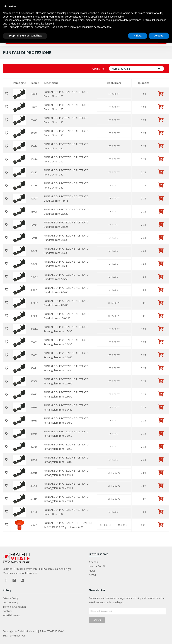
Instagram (14, 580)
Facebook (6, 580)
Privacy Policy (11, 598)
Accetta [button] (159, 36)
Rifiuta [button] (138, 36)
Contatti (7, 611)
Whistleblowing (11, 615)
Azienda (93, 562)
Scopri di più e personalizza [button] (25, 36)
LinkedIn (22, 580)
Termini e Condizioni (14, 607)
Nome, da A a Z (136, 69)
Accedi (93, 575)
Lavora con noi (98, 566)
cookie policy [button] (117, 17)
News (92, 571)
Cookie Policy (10, 602)
